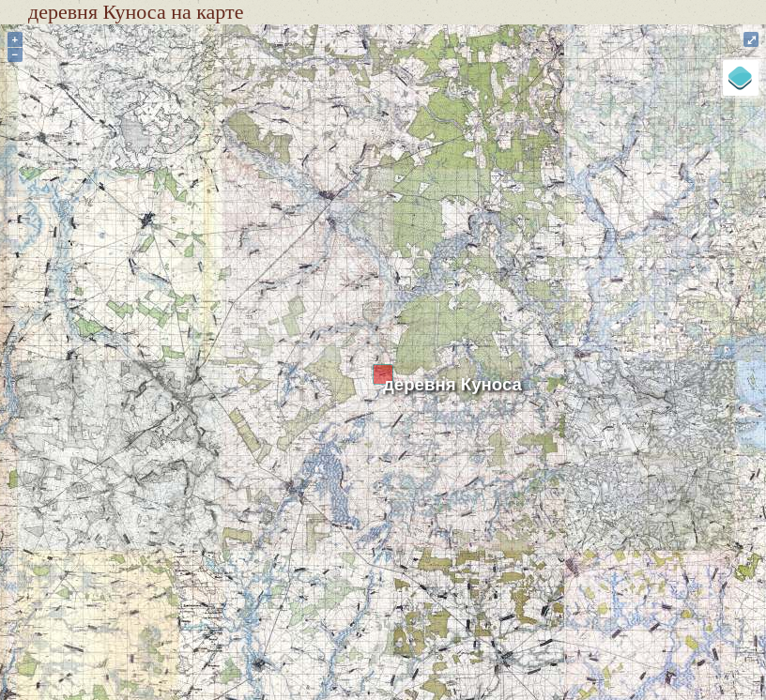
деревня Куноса (452, 384)
